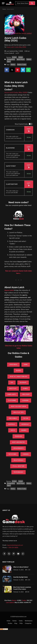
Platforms (12, 400)
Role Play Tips (18, 412)
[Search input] (23, 3)
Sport (9, 61)
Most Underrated (18, 442)
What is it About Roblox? (18, 376)
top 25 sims (12, 454)
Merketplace (29, 621)
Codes (21, 621)
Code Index (13, 365)
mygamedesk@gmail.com (15, 545)
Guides (18, 371)
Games (25, 388)
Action (14, 57)
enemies (26, 454)
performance (18, 472)
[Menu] (3, 3)
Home (4, 9)
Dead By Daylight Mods (21, 577)
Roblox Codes (22, 65)
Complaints (12, 394)
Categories (28, 623)
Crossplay (25, 424)
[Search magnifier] (32, 3)
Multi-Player (21, 59)
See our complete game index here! (18, 205)
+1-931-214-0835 (13, 547)
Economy (26, 400)
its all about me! (18, 466)
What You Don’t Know (18, 406)
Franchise (18, 436)
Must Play (13, 388)
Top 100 (26, 418)
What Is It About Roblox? (21, 567)
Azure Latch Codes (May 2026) (16, 47)
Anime (21, 57)
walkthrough (18, 460)
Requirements (18, 448)
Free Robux (13, 418)
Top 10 (13, 430)
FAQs (21, 623)
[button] (7, 70)
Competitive (11, 59)
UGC (12, 382)
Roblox (29, 59)
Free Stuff (26, 394)
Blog (16, 623)
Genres (24, 430)
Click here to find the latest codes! (18, 33)
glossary (23, 382)
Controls (12, 424)
